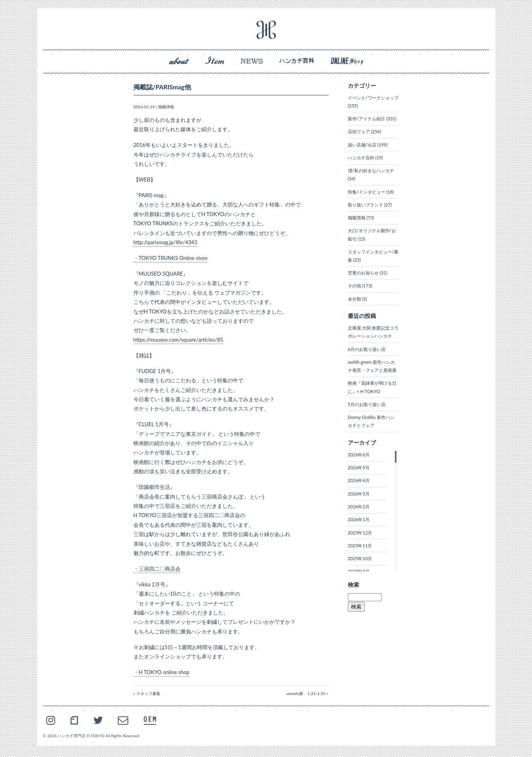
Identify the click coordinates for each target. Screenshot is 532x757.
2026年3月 (359, 494)
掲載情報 (166, 107)
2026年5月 (359, 467)
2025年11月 (360, 546)
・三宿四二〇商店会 (157, 569)
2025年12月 (360, 533)
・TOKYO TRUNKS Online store (171, 258)
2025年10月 (360, 558)
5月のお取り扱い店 (367, 404)
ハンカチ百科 (361, 158)
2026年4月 (359, 480)
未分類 (354, 299)
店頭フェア (359, 131)
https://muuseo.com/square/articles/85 (179, 340)
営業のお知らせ (363, 273)
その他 (354, 286)
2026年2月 (359, 506)
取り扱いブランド (366, 205)
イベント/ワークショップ (373, 98)
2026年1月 (359, 519)
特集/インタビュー (367, 192)
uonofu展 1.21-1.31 (306, 693)
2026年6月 (359, 455)
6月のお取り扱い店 (367, 349)
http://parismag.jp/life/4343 (165, 242)
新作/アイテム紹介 (367, 119)
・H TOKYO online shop (161, 672)
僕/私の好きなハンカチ (371, 170)
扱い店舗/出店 (362, 145)
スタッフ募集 (148, 693)
